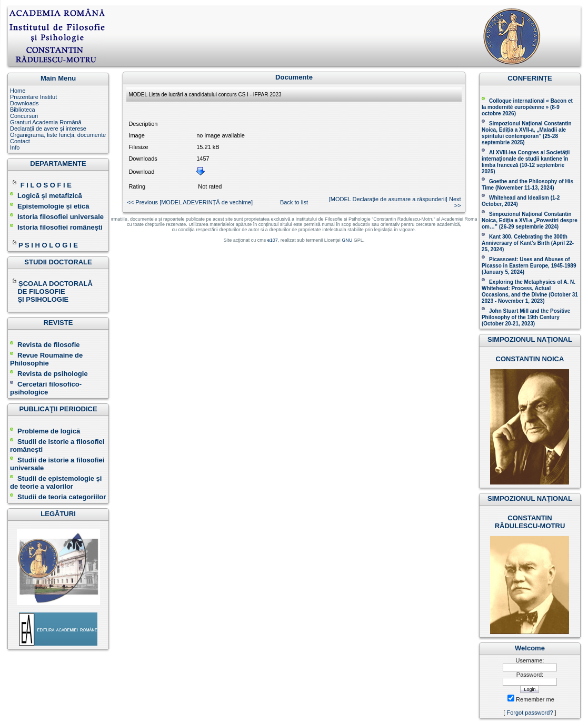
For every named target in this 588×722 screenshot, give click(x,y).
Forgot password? (530, 713)
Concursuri (24, 116)
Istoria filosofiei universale (61, 217)
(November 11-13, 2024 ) (527, 185)
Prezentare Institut (33, 97)
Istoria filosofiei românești (60, 227)
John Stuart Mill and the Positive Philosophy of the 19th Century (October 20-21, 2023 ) (526, 317)
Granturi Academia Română (46, 122)
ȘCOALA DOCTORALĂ (52, 284)
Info (15, 147)
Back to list (294, 202)
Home (18, 91)
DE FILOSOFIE (38, 291)
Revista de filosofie (45, 345)
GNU (347, 240)
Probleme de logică (49, 431)
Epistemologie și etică (53, 206)
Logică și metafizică (50, 196)
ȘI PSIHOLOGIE (39, 299)
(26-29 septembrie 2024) (529, 227)
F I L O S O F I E (46, 185)
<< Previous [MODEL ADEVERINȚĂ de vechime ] (190, 202)
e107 (273, 240)
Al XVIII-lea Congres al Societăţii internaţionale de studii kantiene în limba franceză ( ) (526, 162)
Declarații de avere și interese (48, 128)
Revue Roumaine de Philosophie (46, 359)
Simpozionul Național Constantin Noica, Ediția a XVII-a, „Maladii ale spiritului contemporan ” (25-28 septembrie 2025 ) (527, 133)
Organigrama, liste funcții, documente (58, 135)
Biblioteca (23, 110)
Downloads (24, 103)
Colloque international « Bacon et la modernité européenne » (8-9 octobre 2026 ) (527, 107)
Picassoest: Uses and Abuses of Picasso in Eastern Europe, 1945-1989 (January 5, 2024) (529, 266)
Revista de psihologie (53, 374)
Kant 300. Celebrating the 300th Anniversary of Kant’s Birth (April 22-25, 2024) (528, 243)
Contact (20, 141)
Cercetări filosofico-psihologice (46, 388)
